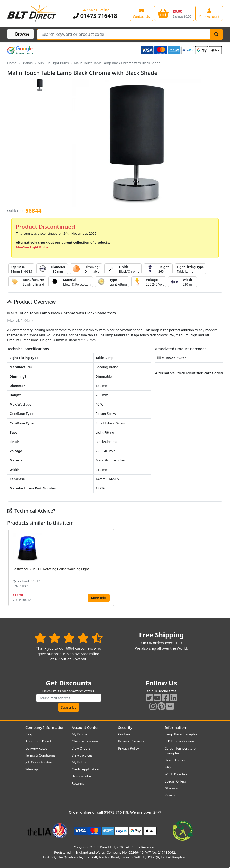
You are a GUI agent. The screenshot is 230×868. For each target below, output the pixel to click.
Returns (78, 783)
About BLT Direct (38, 741)
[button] (219, 568)
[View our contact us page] (141, 13)
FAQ (168, 767)
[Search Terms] (124, 34)
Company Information (45, 728)
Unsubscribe (81, 776)
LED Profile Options (179, 741)
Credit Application (85, 769)
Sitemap (32, 769)
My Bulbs (79, 762)
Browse (20, 34)
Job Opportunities (39, 762)
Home (12, 63)
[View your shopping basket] (174, 13)
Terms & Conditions (40, 755)
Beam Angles (175, 760)
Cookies (124, 734)
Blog (29, 734)
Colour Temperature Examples (180, 751)
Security (125, 728)
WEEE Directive (176, 774)
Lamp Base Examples (181, 734)
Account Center (85, 728)
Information (175, 728)
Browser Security (131, 741)
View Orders (81, 748)
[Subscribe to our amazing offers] (69, 698)
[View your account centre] (209, 13)
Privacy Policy (129, 748)
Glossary (171, 788)
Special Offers (175, 781)
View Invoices (82, 755)
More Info (99, 598)
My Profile (79, 734)
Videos (170, 795)
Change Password (85, 741)
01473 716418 (95, 16)
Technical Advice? (31, 511)
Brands (27, 63)
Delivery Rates (36, 748)
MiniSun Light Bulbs (53, 63)
